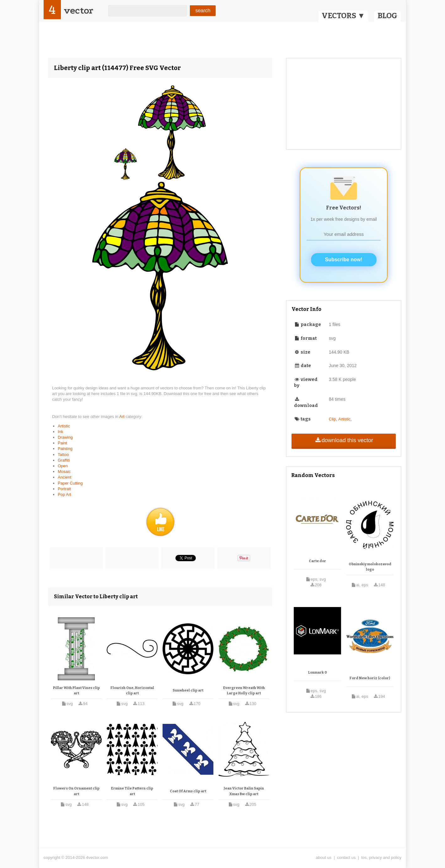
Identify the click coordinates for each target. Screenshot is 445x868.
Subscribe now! (344, 260)
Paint (62, 443)
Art (122, 417)
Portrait (64, 489)
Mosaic (64, 472)
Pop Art (64, 494)
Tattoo (63, 455)
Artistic (64, 426)
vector (78, 11)
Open (63, 466)
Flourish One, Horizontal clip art (132, 691)
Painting (65, 449)
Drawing (65, 437)
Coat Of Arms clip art (188, 791)
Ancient (64, 477)
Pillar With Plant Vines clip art (76, 691)
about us (324, 857)
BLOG (387, 16)
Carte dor (317, 561)
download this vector (343, 440)
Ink (60, 432)
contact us (346, 857)
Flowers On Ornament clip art (76, 791)
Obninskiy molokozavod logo (370, 567)
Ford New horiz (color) (370, 678)
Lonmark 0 (318, 673)
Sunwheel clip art (188, 690)
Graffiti (64, 460)
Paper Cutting (70, 483)
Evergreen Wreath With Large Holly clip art (244, 691)
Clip (332, 419)
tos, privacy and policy (381, 857)
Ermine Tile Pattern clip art (132, 791)
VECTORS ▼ (343, 16)
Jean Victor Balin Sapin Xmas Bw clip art (244, 791)
